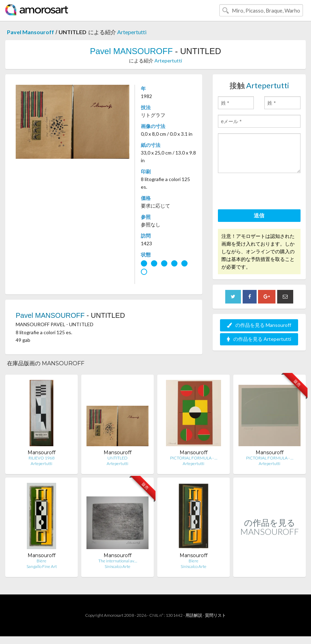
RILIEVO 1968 (41, 458)
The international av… (118, 561)
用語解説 (194, 615)
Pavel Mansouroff (31, 32)
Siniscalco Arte (117, 566)
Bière (41, 561)
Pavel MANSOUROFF (131, 51)
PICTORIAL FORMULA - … (194, 458)
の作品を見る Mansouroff (259, 325)
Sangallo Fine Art (42, 566)
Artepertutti (132, 32)
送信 (259, 215)
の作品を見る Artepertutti (259, 339)
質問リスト (215, 615)
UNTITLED (117, 458)
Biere (194, 561)
